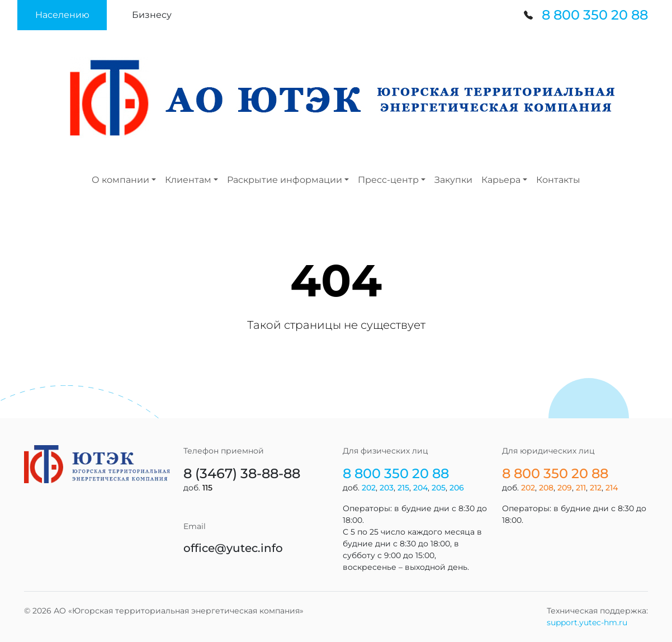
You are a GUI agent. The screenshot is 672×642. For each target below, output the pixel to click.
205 (439, 488)
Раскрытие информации (285, 180)
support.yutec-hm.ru (587, 622)
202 (369, 488)
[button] (62, 15)
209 (565, 488)
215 (403, 488)
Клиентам (188, 180)
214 (612, 488)
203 (387, 488)
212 (596, 488)
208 (546, 488)
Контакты (558, 180)
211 (581, 488)
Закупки (453, 180)
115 (207, 488)
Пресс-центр (388, 180)
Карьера (501, 180)
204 (420, 488)
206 (457, 488)
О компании (120, 180)
